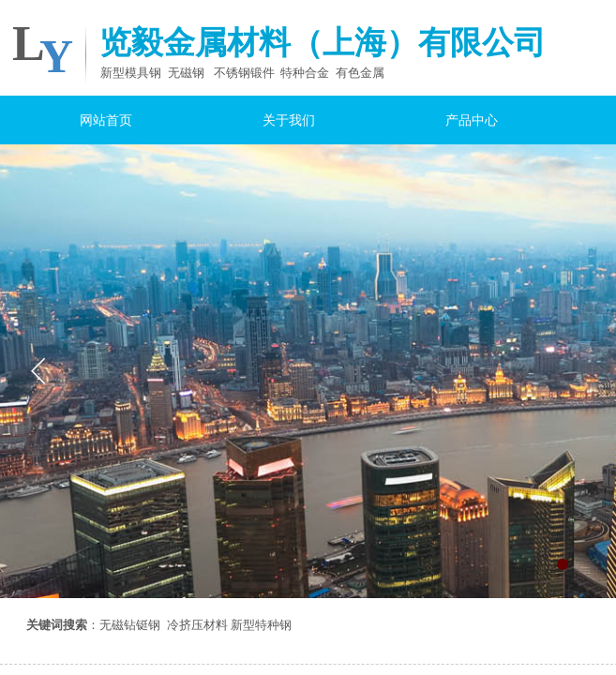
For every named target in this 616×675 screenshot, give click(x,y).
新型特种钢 (261, 625)
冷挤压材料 (197, 625)
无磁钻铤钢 (130, 625)
